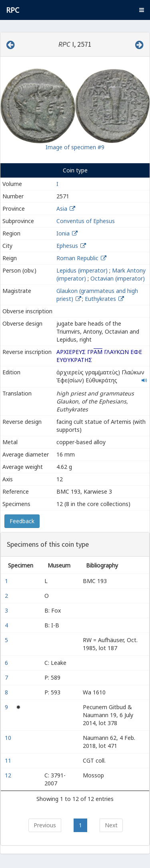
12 (9, 775)
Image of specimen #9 (75, 147)
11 (9, 760)
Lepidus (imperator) (82, 270)
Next (111, 825)
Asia (62, 209)
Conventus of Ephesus (86, 221)
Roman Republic (77, 258)
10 (9, 738)
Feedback (22, 521)
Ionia (63, 233)
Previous (45, 825)
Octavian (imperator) (118, 278)
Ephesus (67, 246)
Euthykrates (101, 299)
